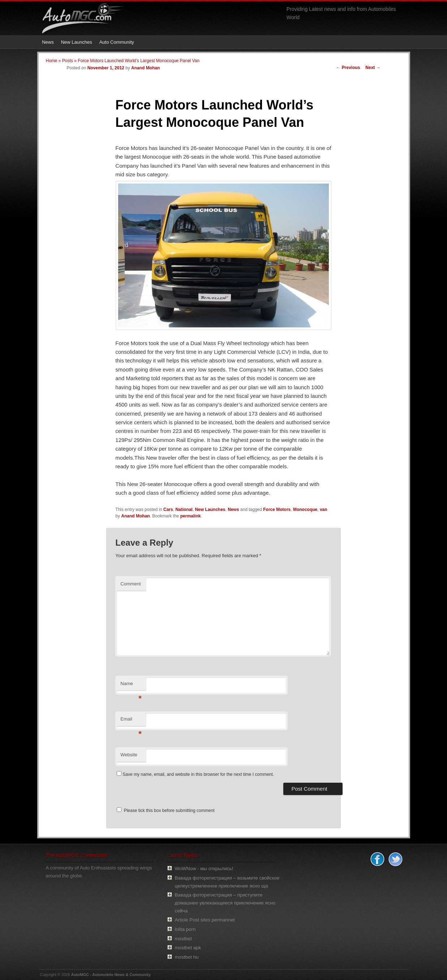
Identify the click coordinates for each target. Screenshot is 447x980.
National (184, 510)
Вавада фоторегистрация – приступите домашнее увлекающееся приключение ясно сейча (225, 903)
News (48, 42)
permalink (191, 516)
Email (131, 721)
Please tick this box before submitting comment (166, 811)
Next (373, 68)
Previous (348, 68)
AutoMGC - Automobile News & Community (111, 975)
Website (129, 755)
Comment (130, 584)
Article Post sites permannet (205, 920)
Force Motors (277, 510)
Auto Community (117, 42)
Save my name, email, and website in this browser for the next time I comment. (198, 774)
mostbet (183, 939)
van (324, 510)
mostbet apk (188, 948)
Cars (168, 510)
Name (131, 686)
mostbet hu (186, 957)
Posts (68, 61)
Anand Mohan (145, 68)
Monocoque (305, 510)
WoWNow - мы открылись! (204, 869)
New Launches (77, 42)
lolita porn (185, 929)
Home (52, 61)
